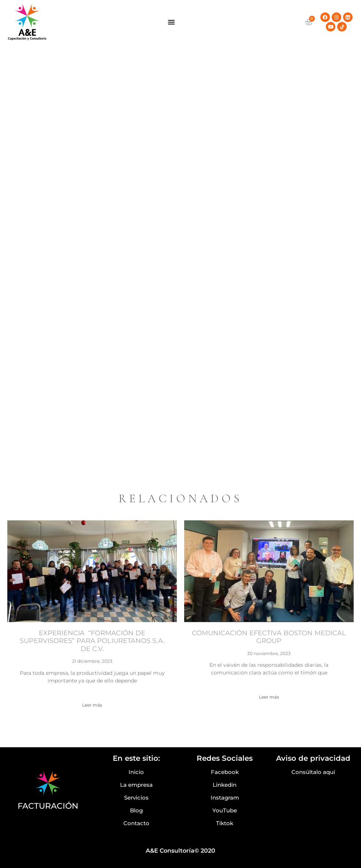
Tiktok (225, 823)
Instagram (225, 798)
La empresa (136, 785)
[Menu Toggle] (171, 22)
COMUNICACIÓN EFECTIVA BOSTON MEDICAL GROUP (269, 637)
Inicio (136, 772)
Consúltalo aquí (313, 772)
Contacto (136, 823)
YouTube (225, 810)
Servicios (136, 798)
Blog (136, 810)
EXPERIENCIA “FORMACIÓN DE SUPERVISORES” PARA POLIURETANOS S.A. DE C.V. (92, 641)
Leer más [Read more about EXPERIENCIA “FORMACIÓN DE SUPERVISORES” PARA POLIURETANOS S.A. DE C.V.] (92, 705)
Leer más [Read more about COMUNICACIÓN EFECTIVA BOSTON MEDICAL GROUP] (269, 697)
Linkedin (225, 785)
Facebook (225, 772)
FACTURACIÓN (48, 806)
